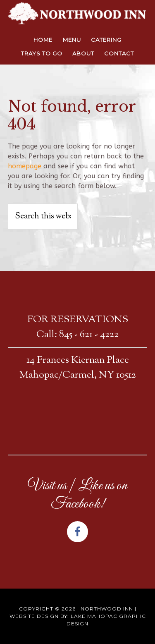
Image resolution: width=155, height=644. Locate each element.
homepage (25, 166)
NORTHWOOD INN (78, 14)
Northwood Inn (107, 609)
